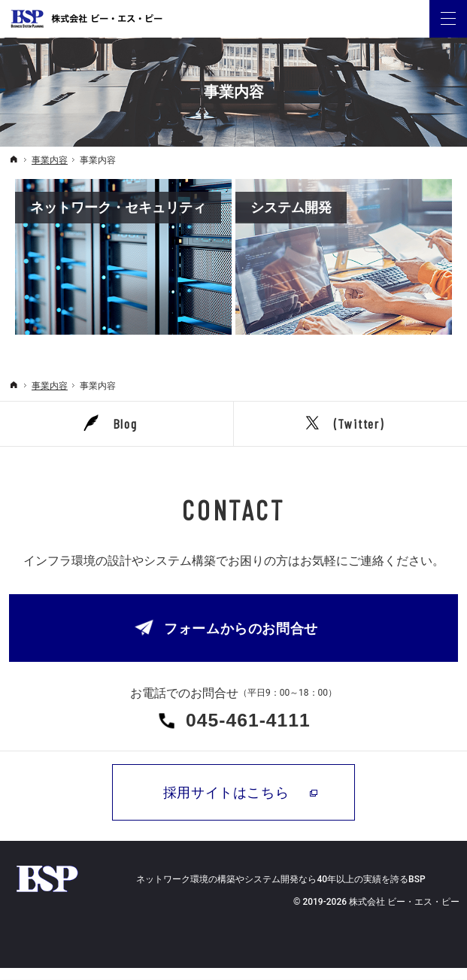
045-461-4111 (253, 727)
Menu (448, 19)
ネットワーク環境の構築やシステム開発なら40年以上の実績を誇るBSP (281, 891)
